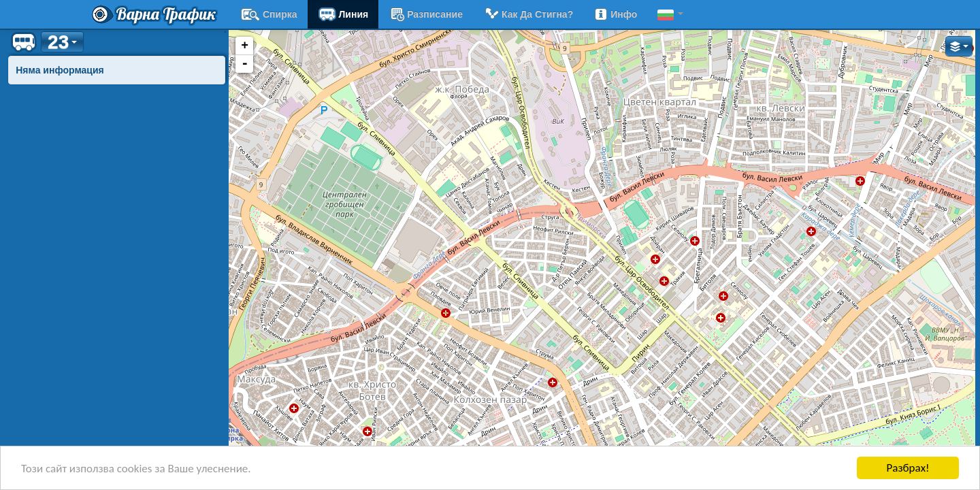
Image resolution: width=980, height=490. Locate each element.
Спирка (269, 14)
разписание (426, 14)
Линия (343, 14)
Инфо (615, 14)
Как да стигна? (528, 14)
